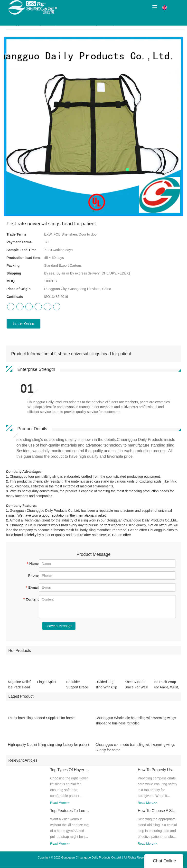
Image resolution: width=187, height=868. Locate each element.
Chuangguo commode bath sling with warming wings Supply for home (135, 750)
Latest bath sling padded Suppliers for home (41, 721)
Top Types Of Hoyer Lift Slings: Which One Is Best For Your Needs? (68, 773)
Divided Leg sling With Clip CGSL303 (106, 688)
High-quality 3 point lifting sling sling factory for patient (48, 748)
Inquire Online (23, 324)
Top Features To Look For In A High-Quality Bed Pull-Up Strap (68, 814)
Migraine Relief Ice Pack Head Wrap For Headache (19, 688)
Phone (33, 576)
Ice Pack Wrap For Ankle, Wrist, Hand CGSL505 (166, 688)
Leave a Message (59, 626)
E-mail (32, 587)
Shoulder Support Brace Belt (77, 688)
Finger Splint (47, 685)
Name (33, 564)
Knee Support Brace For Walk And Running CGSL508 (136, 688)
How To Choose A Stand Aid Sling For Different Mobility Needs (156, 814)
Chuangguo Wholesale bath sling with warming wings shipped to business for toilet (136, 724)
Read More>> (56, 806)
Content (31, 599)
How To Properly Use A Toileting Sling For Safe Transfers (156, 773)
